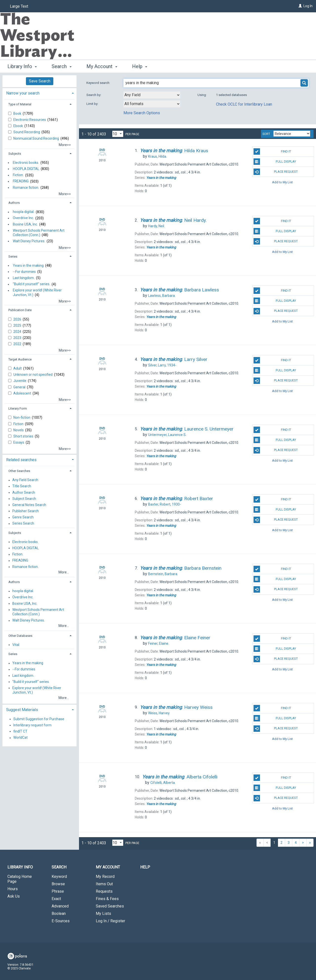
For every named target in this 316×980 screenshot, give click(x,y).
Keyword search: (99, 83)
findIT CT (20, 731)
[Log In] (300, 6)
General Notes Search (29, 505)
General (20, 387)
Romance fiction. (26, 188)
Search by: (94, 95)
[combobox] (152, 95)
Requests (104, 891)
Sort (266, 134)
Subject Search (24, 499)
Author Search (24, 492)
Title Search (22, 486)
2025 (18, 325)
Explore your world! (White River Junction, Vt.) (37, 293)
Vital (16, 645)
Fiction (19, 424)
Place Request (276, 172)
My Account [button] (102, 66)
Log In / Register (110, 921)
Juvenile (20, 381)
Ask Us (14, 896)
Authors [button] (14, 203)
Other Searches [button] (19, 471)
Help (145, 867)
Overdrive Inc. (23, 218)
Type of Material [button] (20, 104)
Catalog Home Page (20, 879)
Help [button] (140, 66)
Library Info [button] (22, 66)
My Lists (103, 914)
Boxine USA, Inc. (25, 224)
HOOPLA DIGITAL (26, 169)
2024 (18, 332)
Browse (58, 884)
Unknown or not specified (33, 375)
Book (18, 113)
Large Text (19, 6)
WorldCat (20, 738)
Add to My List (282, 182)
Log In (308, 6)
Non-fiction (22, 417)
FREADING (21, 181)
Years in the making (28, 265)
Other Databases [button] (20, 636)
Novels (19, 430)
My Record (105, 876)
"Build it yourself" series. (31, 284)
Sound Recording (27, 132)
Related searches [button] (21, 460)
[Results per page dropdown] (118, 134)
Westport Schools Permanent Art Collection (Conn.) (39, 233)
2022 (18, 344)
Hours (13, 889)
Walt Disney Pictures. (29, 241)
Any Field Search (25, 480)
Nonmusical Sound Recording (37, 138)
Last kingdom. (24, 278)
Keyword (59, 876)
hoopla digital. (24, 212)
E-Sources (61, 921)
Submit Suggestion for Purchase (39, 719)
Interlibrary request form (32, 725)
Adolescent (23, 393)
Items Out (104, 884)
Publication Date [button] (20, 310)
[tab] (39, 93)
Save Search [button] (40, 81)
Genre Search (23, 517)
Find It (272, 151)
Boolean (59, 914)
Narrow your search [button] (23, 93)
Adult (18, 368)
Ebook (19, 126)
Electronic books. (26, 163)
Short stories (24, 436)
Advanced (60, 906)
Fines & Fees (107, 899)
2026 (18, 319)
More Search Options (142, 113)
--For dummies (24, 272)
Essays (19, 442)
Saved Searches (110, 906)
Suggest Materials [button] (22, 710)
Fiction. (18, 175)
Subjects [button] (15, 154)
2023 (18, 338)
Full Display (275, 162)
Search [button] (61, 66)
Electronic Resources (30, 120)
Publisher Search (26, 511)
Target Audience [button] (20, 359)
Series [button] (13, 256)
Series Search (23, 524)
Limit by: (93, 104)
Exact (56, 899)
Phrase (58, 891)
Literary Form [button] (18, 408)
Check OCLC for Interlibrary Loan (244, 104)
